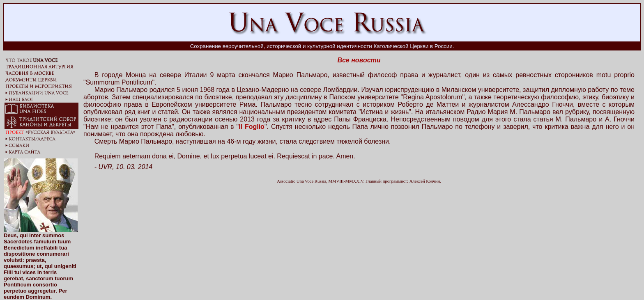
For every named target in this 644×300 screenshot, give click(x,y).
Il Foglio (252, 127)
